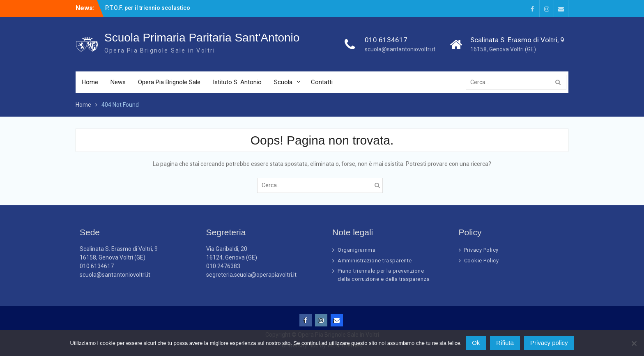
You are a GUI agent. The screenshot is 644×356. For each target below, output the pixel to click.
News (118, 82)
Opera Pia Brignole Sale (169, 82)
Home (90, 82)
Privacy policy (549, 343)
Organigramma (356, 250)
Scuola (283, 82)
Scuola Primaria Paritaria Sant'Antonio (202, 38)
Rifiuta (505, 343)
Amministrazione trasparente (375, 261)
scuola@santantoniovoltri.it (400, 49)
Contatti (322, 82)
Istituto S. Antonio (237, 82)
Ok (476, 343)
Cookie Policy (482, 261)
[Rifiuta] (634, 343)
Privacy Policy (481, 250)
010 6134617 (386, 40)
